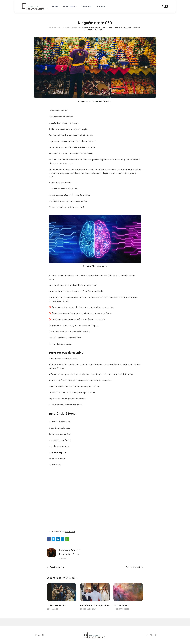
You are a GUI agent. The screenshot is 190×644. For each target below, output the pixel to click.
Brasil (98, 27)
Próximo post (134, 567)
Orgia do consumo (56, 605)
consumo (118, 27)
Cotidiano (127, 27)
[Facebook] (147, 635)
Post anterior (56, 567)
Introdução (87, 6)
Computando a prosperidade (95, 605)
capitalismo (107, 27)
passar (90, 153)
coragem (136, 27)
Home (55, 6)
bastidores (89, 27)
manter (72, 129)
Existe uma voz (121, 605)
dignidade (101, 30)
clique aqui (70, 532)
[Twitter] (152, 635)
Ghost (45, 635)
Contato (101, 6)
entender (134, 173)
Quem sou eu (70, 6)
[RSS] (156, 635)
